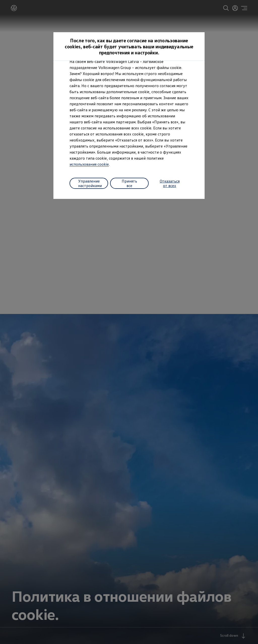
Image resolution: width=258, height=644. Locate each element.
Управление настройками (90, 183)
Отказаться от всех (170, 183)
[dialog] (129, 322)
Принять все (129, 183)
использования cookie (89, 164)
